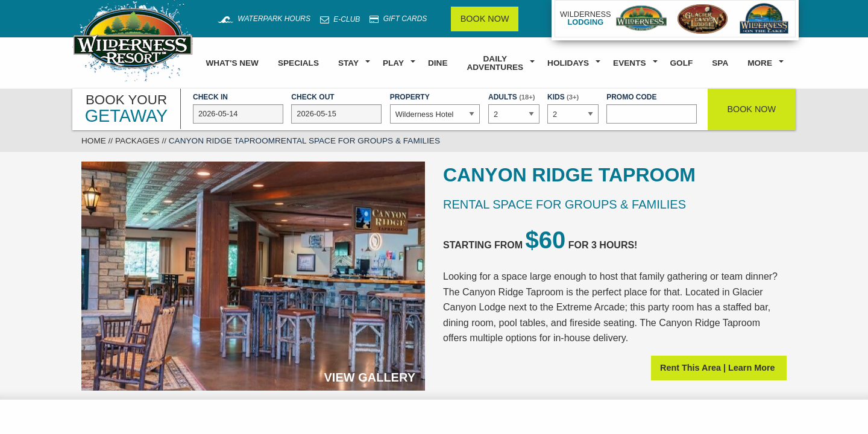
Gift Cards (398, 19)
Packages (137, 141)
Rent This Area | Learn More (719, 368)
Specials (298, 63)
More (760, 63)
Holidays (568, 63)
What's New (232, 63)
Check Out (336, 108)
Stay (348, 63)
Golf (682, 63)
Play (393, 63)
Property (435, 108)
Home (94, 141)
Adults (514, 107)
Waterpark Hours (264, 19)
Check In (238, 108)
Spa (720, 63)
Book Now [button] (751, 109)
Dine (438, 63)
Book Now (485, 19)
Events (629, 63)
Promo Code (652, 108)
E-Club (340, 19)
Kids (573, 107)
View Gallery (370, 377)
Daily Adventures (495, 63)
